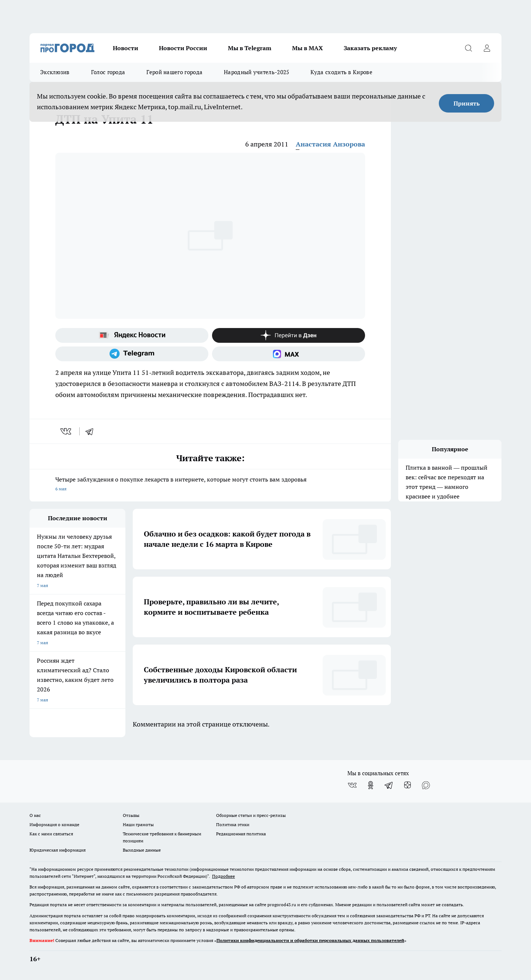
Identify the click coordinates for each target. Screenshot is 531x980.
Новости (126, 48)
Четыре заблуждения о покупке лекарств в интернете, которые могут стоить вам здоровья (210, 485)
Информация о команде (54, 824)
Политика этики (233, 824)
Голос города (108, 72)
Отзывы (131, 815)
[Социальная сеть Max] (289, 354)
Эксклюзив (55, 72)
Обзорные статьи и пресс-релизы (251, 815)
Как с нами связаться (51, 834)
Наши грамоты (138, 824)
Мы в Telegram (250, 48)
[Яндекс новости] (132, 335)
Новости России (183, 48)
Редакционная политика (241, 834)
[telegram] (92, 431)
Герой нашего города (174, 72)
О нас (35, 815)
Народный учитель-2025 (256, 72)
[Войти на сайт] (487, 48)
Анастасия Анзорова (330, 144)
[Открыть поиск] (468, 48)
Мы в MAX (308, 48)
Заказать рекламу (370, 48)
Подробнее (223, 876)
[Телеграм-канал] (132, 354)
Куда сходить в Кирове (341, 72)
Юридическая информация (58, 850)
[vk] (67, 431)
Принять (467, 103)
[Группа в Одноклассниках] (371, 785)
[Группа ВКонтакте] (352, 785)
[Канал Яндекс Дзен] (289, 335)
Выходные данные (142, 850)
